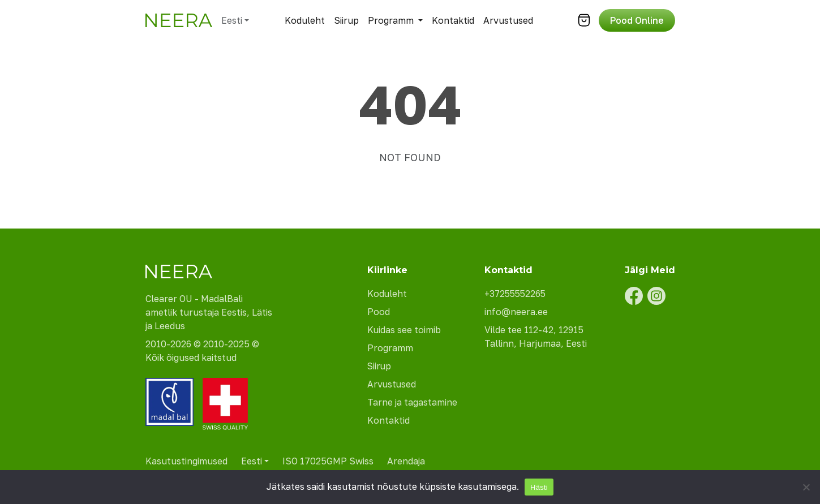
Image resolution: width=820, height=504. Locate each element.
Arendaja (406, 461)
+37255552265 (517, 294)
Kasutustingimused (186, 461)
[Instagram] (656, 296)
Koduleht (305, 20)
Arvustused (508, 20)
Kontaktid (453, 20)
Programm (390, 348)
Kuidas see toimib (404, 330)
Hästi (539, 487)
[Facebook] (634, 296)
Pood (379, 312)
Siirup (346, 20)
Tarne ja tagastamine (412, 402)
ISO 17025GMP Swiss (328, 461)
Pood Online (637, 20)
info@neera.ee (516, 312)
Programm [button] (391, 20)
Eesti (232, 20)
